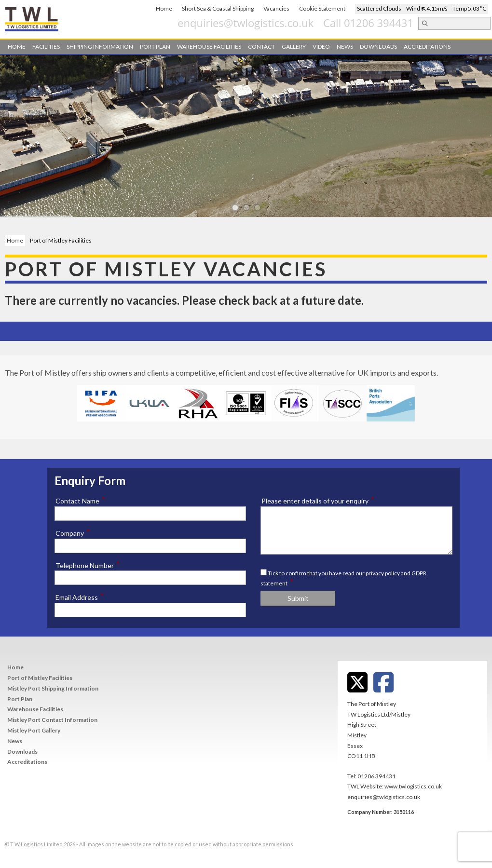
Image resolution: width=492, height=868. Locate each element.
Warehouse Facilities (209, 47)
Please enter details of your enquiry (318, 501)
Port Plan (155, 47)
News (345, 47)
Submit (298, 598)
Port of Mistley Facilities (40, 678)
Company (73, 533)
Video (321, 47)
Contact (261, 47)
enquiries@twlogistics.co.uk (301, 23)
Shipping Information (100, 47)
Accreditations (427, 47)
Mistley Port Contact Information (52, 720)
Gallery (294, 47)
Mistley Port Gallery (34, 730)
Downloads (378, 47)
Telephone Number (88, 565)
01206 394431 (376, 776)
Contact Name (81, 501)
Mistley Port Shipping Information (53, 688)
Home (164, 8)
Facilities (46, 47)
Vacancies (276, 8)
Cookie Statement (322, 8)
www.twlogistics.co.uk (413, 786)
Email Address (80, 597)
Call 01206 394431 (423, 23)
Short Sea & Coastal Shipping (218, 8)
